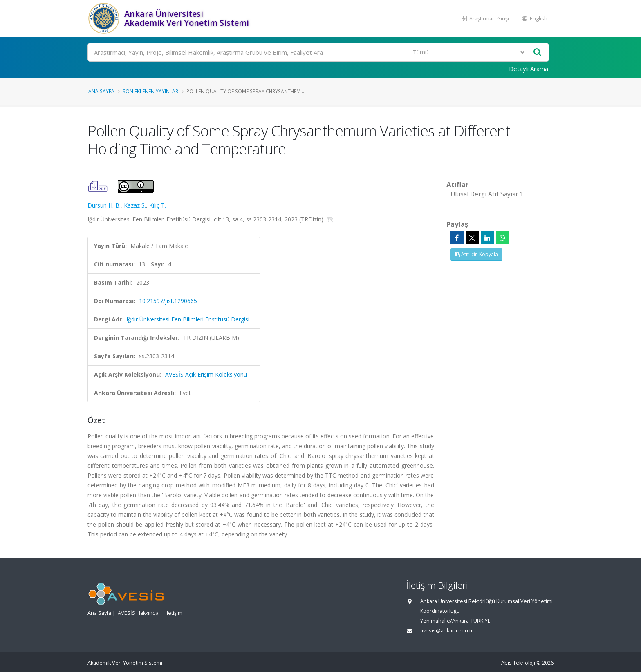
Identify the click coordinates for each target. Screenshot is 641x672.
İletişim (174, 613)
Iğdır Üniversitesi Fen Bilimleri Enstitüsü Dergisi (188, 319)
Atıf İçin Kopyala (476, 254)
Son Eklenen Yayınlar (150, 91)
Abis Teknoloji (518, 663)
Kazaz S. (135, 205)
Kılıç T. (158, 205)
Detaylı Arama (529, 69)
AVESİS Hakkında (138, 613)
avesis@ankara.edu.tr (447, 631)
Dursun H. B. (104, 205)
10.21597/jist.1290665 (168, 301)
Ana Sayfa (101, 91)
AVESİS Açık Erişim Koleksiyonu (206, 374)
